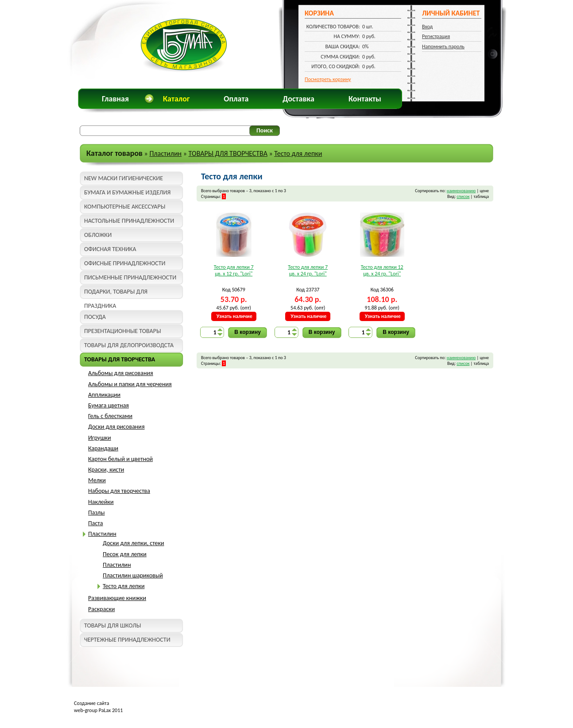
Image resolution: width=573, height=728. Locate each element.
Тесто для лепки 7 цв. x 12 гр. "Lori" (234, 271)
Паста (95, 523)
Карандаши (103, 448)
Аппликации (104, 395)
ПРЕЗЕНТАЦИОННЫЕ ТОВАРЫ (123, 331)
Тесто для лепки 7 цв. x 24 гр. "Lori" (308, 271)
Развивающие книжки (117, 598)
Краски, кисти (106, 470)
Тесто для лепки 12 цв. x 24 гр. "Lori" (382, 271)
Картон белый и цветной (120, 459)
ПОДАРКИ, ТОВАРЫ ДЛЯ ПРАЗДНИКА (116, 293)
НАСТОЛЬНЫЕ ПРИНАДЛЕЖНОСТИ (129, 221)
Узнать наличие (234, 316)
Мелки (97, 480)
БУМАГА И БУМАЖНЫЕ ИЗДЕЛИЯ (127, 192)
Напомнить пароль (443, 46)
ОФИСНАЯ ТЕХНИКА (110, 249)
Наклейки (101, 502)
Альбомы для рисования (121, 373)
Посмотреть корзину (328, 79)
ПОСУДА (95, 317)
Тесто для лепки (298, 153)
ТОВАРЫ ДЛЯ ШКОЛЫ (112, 625)
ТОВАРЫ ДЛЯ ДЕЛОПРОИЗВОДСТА (129, 345)
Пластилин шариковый (133, 575)
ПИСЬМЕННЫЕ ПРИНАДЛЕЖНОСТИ (130, 277)
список (463, 196)
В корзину (248, 332)
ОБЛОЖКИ (98, 235)
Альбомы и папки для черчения (130, 384)
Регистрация (436, 36)
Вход (427, 27)
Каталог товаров (114, 153)
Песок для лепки (125, 554)
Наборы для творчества (119, 491)
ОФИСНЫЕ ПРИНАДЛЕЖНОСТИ (125, 263)
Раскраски (101, 609)
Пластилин (165, 153)
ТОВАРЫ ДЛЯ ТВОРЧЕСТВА (228, 153)
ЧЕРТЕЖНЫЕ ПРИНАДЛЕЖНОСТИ (127, 640)
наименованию (461, 191)
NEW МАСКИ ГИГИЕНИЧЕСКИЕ (124, 178)
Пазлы (97, 513)
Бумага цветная (108, 405)
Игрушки (100, 438)
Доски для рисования (116, 427)
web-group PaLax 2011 (98, 710)
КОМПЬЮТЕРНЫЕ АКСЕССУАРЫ (125, 207)
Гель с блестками (110, 416)
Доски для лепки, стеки (134, 543)
